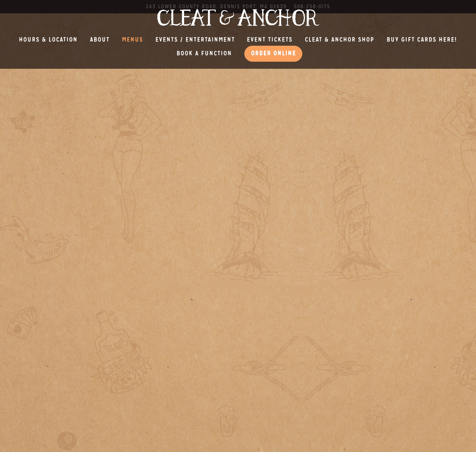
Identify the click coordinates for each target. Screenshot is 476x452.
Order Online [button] (274, 53)
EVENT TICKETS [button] (270, 40)
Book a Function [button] (204, 53)
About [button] (100, 40)
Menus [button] (133, 40)
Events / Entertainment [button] (195, 40)
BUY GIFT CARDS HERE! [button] (422, 40)
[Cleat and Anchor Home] (238, 17)
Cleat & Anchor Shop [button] (340, 40)
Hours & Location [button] (48, 40)
